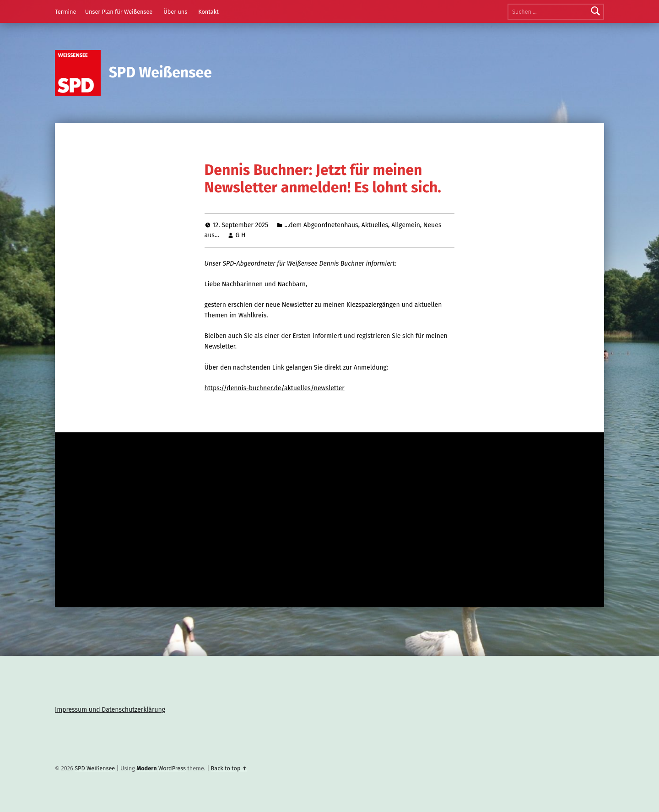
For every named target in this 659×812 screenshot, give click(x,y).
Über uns (175, 12)
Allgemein (406, 225)
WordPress (172, 768)
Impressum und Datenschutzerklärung (110, 710)
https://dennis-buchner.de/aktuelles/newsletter (275, 388)
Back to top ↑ (229, 768)
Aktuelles (375, 225)
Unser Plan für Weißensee (119, 12)
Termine (65, 12)
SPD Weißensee (160, 72)
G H (240, 235)
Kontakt (208, 12)
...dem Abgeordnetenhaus (321, 225)
